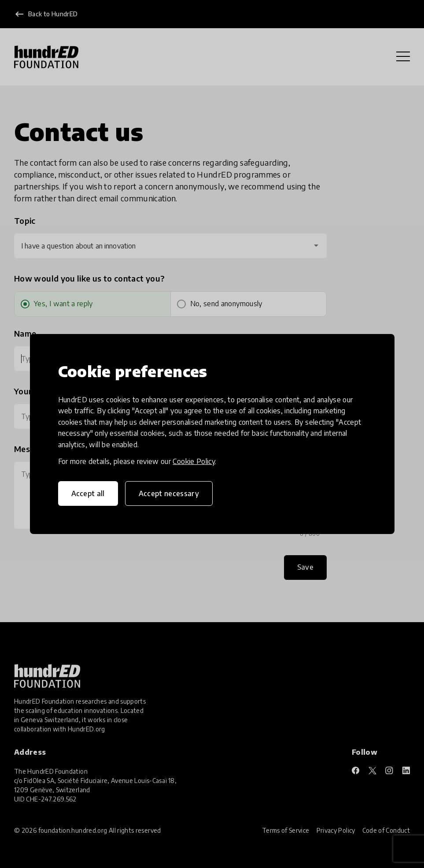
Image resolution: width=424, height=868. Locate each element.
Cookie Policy (194, 461)
